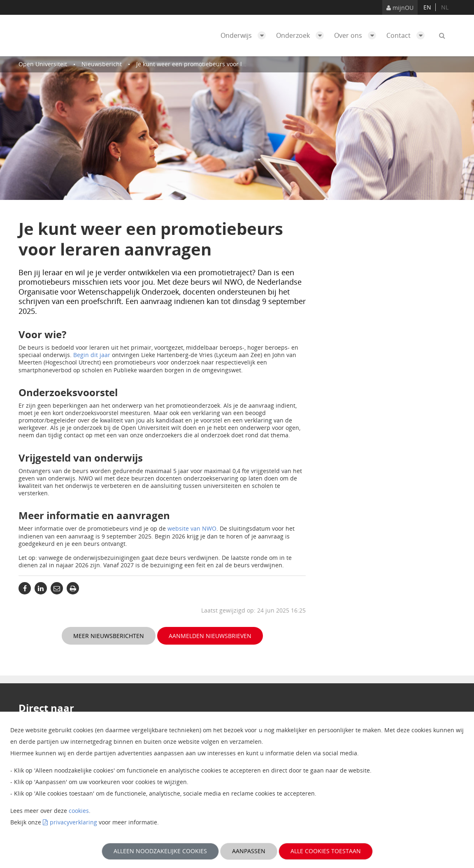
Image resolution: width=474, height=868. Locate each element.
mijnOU (400, 8)
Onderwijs (245, 35)
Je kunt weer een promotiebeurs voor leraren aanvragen (214, 64)
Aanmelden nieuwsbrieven (210, 636)
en (427, 7)
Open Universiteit (43, 64)
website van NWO (192, 528)
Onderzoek (302, 35)
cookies (79, 811)
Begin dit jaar (92, 355)
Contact (408, 35)
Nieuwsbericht (102, 64)
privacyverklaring (73, 822)
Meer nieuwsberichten (109, 636)
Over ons (357, 35)
